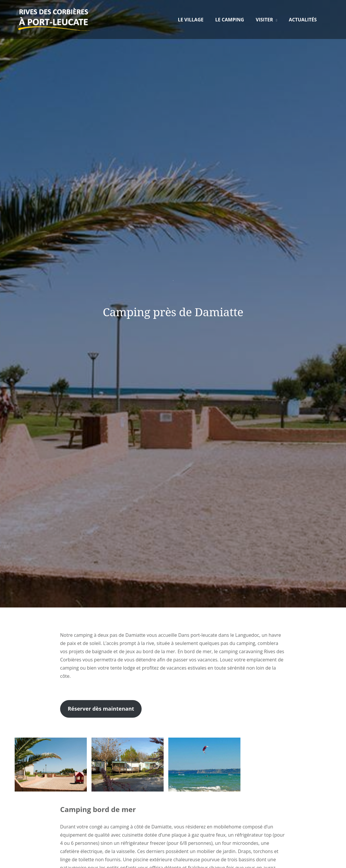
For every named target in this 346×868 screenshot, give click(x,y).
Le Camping (230, 20)
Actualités (303, 20)
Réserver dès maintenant (101, 709)
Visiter (264, 20)
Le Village (191, 20)
